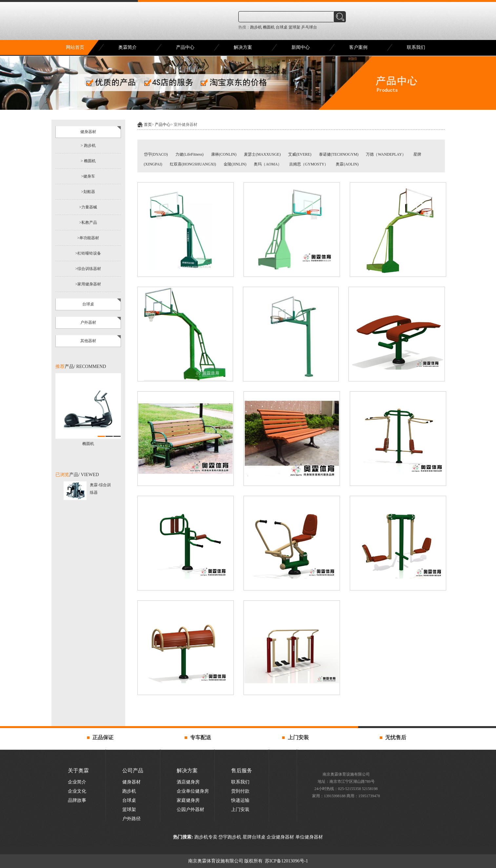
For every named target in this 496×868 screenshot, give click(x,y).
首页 (148, 125)
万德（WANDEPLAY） (386, 154)
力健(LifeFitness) (189, 154)
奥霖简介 (128, 47)
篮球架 (294, 27)
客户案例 (358, 47)
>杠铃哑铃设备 (88, 253)
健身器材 (131, 782)
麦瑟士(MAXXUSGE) (263, 154)
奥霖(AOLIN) (347, 164)
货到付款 (240, 791)
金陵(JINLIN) (235, 164)
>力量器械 (88, 207)
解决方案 (243, 47)
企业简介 (77, 782)
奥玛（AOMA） (268, 164)
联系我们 (416, 47)
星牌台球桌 (253, 837)
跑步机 (256, 27)
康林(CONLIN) (224, 154)
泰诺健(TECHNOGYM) (339, 154)
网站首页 (75, 47)
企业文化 (77, 791)
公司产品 (133, 771)
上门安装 (240, 810)
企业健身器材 (280, 837)
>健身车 (88, 176)
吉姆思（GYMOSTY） (309, 164)
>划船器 (88, 192)
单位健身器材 (308, 837)
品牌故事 (77, 800)
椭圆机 (268, 27)
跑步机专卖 (206, 837)
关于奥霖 (78, 771)
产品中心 (185, 47)
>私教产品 (88, 222)
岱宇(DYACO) (156, 154)
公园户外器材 (190, 810)
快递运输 (240, 800)
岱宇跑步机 (230, 837)
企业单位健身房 (193, 791)
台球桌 (281, 27)
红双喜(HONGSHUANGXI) (193, 164)
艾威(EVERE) (300, 154)
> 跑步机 (88, 145)
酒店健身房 (188, 782)
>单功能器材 (88, 238)
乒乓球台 (309, 27)
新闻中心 (301, 47)
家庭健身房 (188, 800)
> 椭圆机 (88, 161)
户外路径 (131, 819)
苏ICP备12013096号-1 (286, 861)
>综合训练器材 (88, 269)
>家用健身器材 (88, 284)
